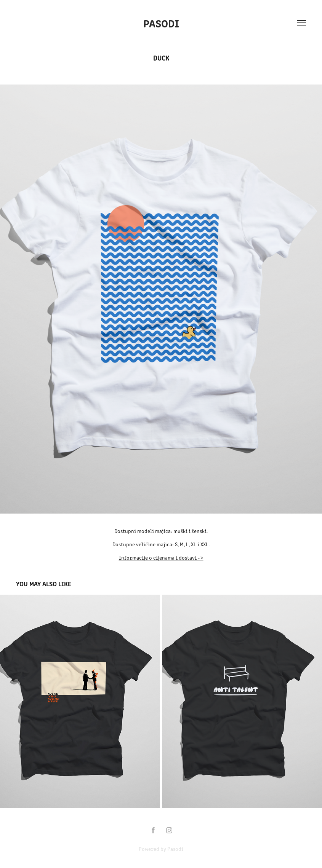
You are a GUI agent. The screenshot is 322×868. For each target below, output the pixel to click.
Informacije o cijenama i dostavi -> (161, 558)
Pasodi (161, 23)
